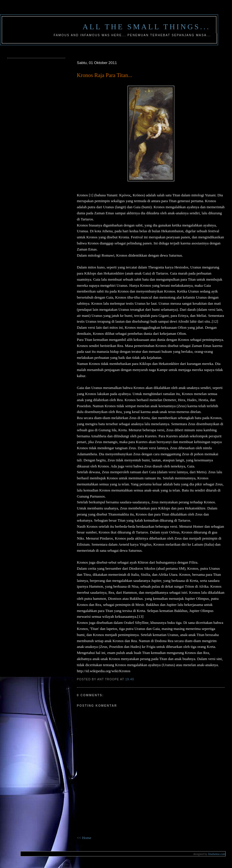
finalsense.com (209, 854)
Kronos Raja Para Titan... (105, 75)
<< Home (84, 838)
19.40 (130, 679)
